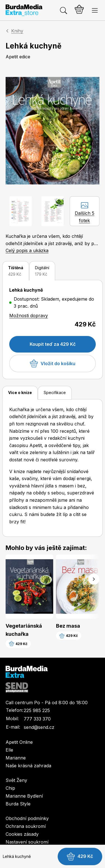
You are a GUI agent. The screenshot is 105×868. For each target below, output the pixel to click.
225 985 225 (37, 710)
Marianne (16, 758)
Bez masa (68, 626)
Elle (9, 750)
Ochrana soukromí (26, 826)
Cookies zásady (22, 834)
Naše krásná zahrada (28, 766)
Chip (10, 788)
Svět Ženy (16, 780)
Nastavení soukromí (27, 842)
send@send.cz (39, 727)
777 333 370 (37, 719)
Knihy (17, 31)
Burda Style (18, 804)
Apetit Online (19, 742)
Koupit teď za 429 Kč (53, 344)
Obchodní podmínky (27, 818)
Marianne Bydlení (24, 796)
